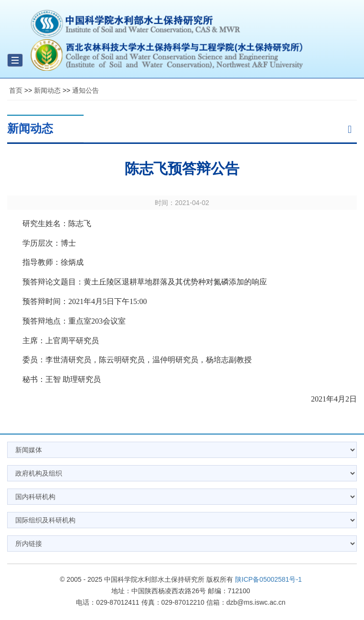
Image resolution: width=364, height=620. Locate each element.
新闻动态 (47, 90)
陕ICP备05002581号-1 (268, 579)
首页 (16, 90)
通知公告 (86, 90)
